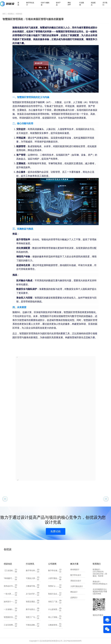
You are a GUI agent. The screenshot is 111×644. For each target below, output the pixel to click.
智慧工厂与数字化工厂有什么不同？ (32, 617)
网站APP (69, 4)
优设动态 (19, 14)
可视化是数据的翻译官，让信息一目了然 (32, 625)
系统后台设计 (76, 581)
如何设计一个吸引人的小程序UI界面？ (9, 602)
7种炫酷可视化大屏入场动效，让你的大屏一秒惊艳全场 (9, 578)
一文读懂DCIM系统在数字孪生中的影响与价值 (9, 609)
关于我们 (105, 4)
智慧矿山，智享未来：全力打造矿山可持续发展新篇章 (54, 586)
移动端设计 (75, 569)
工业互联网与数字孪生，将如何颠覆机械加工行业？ (9, 625)
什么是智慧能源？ (54, 609)
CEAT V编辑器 (45, 4)
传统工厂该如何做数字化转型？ (54, 602)
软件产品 (58, 4)
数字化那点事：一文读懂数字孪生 (32, 609)
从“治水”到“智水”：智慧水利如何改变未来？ (32, 594)
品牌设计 (74, 597)
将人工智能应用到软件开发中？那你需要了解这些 (54, 617)
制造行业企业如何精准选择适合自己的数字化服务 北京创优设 (54, 594)
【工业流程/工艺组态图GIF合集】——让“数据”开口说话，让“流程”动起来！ (9, 570)
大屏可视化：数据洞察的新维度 (54, 578)
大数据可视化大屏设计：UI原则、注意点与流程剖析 (32, 586)
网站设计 (74, 592)
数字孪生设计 (30, 4)
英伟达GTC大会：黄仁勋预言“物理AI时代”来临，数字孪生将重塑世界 (9, 586)
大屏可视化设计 (77, 586)
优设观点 (93, 4)
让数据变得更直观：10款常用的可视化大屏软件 (54, 625)
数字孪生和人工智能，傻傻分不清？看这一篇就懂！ (32, 570)
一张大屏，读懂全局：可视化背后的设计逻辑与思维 (9, 594)
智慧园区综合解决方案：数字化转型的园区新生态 (9, 617)
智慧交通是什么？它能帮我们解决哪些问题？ (32, 602)
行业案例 (82, 4)
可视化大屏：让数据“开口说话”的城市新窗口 (32, 578)
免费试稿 (55, 531)
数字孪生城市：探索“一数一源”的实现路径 (54, 570)
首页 (18, 4)
